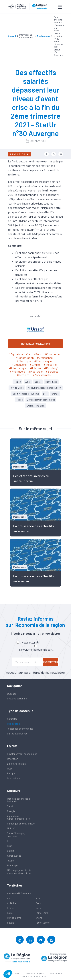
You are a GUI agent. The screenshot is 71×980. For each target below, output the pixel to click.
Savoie (11, 923)
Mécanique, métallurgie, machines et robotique (19, 872)
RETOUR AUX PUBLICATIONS (36, 344)
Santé (10, 806)
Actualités (12, 719)
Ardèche (11, 903)
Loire (10, 913)
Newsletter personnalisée (37, 649)
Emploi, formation (36, 406)
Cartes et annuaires (17, 734)
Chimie (55, 394)
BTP (45, 394)
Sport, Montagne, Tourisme (26, 394)
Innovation (13, 759)
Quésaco (12, 694)
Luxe (10, 846)
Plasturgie (12, 865)
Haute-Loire (51, 382)
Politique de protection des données (42, 975)
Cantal (38, 382)
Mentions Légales (35, 973)
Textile (19, 400)
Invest (10, 769)
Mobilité (11, 828)
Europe (11, 773)
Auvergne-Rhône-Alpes (19, 893)
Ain (9, 898)
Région (17, 382)
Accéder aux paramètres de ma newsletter (36, 672)
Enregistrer (51, 662)
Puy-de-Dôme (17, 388)
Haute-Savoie (43, 923)
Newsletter (30, 642)
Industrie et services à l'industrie (19, 800)
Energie (11, 811)
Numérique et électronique (21, 824)
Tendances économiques (20, 729)
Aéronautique (14, 856)
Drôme (11, 908)
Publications (13, 724)
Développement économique (41, 400)
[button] (8, 974)
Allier (28, 382)
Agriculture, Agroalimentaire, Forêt (45, 388)
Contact (16, 973)
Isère (38, 908)
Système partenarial (18, 699)
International (14, 778)
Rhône (39, 918)
